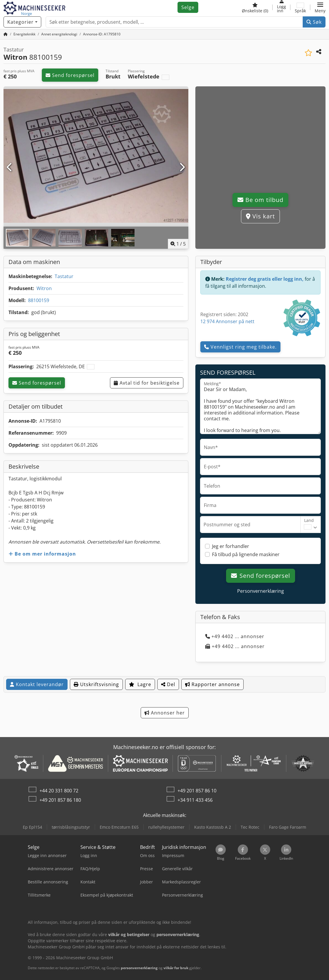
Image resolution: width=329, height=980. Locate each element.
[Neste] (182, 167)
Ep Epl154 (32, 827)
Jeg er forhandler (231, 546)
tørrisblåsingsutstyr (71, 827)
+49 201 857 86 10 (197, 791)
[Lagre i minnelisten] (308, 53)
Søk (314, 22)
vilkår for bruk (176, 968)
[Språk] (300, 7)
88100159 (39, 300)
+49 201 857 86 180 (60, 800)
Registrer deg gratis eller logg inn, (265, 279)
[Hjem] (6, 34)
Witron (44, 288)
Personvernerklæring (261, 591)
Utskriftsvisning (96, 684)
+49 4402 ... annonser (235, 636)
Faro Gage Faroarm (288, 827)
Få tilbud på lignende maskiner (246, 554)
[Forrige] (10, 167)
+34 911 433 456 (195, 800)
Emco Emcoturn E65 (119, 827)
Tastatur (64, 276)
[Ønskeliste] (255, 7)
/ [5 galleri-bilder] (178, 244)
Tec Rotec (250, 827)
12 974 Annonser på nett (227, 321)
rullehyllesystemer (166, 827)
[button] (320, 7)
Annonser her (165, 713)
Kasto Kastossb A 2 (213, 827)
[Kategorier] (22, 22)
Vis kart (260, 216)
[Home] (24, 34)
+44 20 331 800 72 (59, 791)
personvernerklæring (139, 968)
